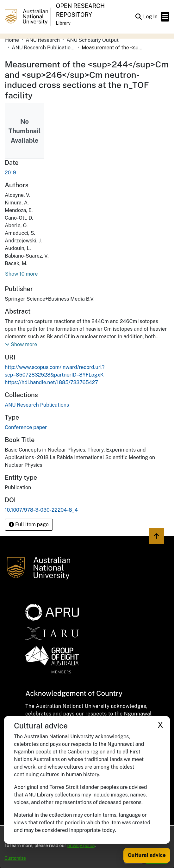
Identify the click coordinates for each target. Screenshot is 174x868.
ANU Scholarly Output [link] (93, 40)
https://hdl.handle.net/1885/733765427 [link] (51, 382)
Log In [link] (151, 17)
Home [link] (12, 40)
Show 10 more (21, 274)
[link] (37, 405)
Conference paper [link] (26, 427)
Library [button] (63, 23)
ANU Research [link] (43, 40)
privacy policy (81, 846)
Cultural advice (147, 855)
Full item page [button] (29, 525)
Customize (15, 858)
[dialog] (87, 847)
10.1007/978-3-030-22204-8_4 (41, 510)
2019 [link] (10, 173)
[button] (138, 17)
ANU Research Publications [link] (43, 48)
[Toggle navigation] (165, 17)
